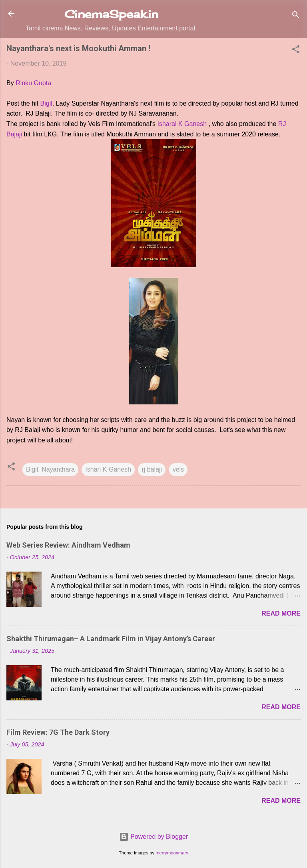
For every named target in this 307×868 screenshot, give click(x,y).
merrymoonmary (172, 853)
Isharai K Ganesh (182, 124)
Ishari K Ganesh (108, 469)
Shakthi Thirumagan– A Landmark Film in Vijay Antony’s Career (111, 639)
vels (178, 469)
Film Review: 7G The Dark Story (58, 732)
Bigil (46, 103)
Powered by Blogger (154, 837)
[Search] (296, 16)
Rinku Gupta (33, 83)
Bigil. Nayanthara (50, 469)
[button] (296, 51)
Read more (281, 613)
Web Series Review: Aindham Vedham (68, 545)
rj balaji (152, 469)
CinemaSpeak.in (111, 14)
